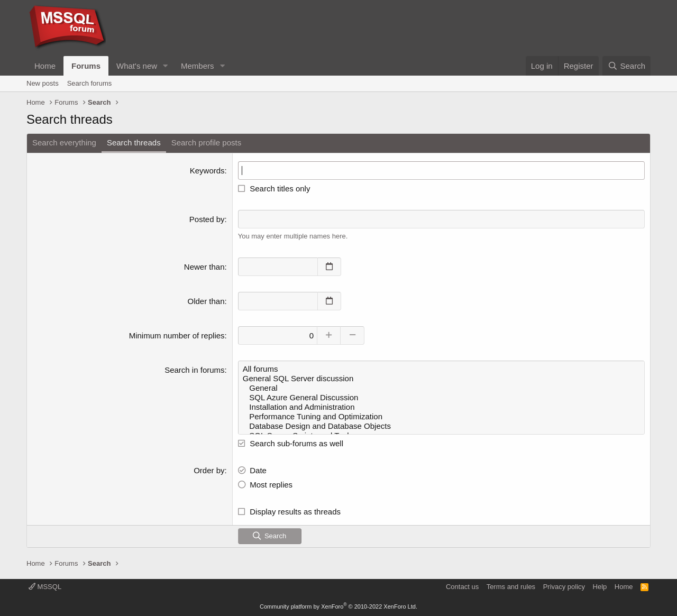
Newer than (204, 266)
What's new (137, 66)
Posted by (207, 219)
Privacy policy (564, 587)
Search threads (134, 142)
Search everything (64, 142)
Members (198, 66)
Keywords (207, 171)
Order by (209, 470)
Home (45, 66)
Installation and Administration (441, 407)
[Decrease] (353, 335)
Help (600, 587)
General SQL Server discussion (441, 378)
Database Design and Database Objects (441, 426)
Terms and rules (511, 587)
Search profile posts (207, 142)
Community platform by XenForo (338, 606)
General (441, 388)
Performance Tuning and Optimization (441, 416)
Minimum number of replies (177, 335)
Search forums (90, 83)
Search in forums (194, 369)
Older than (206, 301)
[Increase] (329, 335)
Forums (86, 66)
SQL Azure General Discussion (441, 397)
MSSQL (45, 587)
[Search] (626, 66)
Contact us (462, 587)
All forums (441, 369)
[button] (166, 66)
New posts (43, 83)
